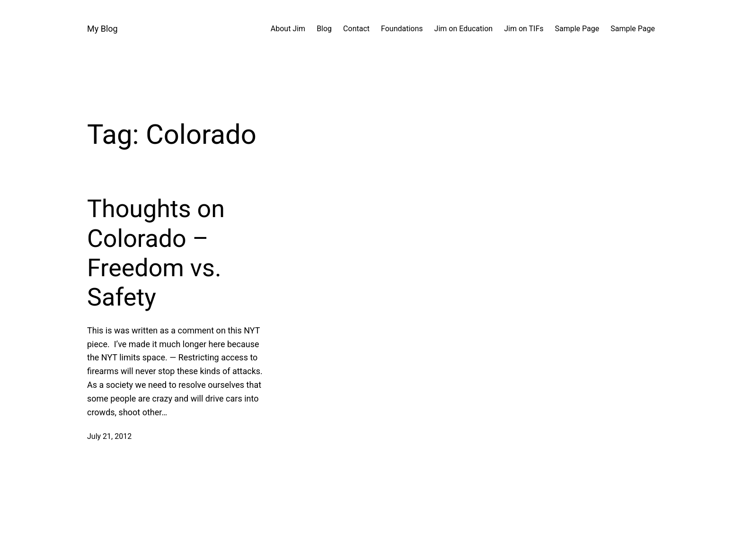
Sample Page (577, 29)
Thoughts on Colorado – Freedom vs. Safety (156, 253)
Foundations (402, 29)
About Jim (288, 29)
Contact (356, 29)
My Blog (102, 29)
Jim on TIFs (524, 29)
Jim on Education (464, 29)
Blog (324, 29)
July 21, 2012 (109, 436)
